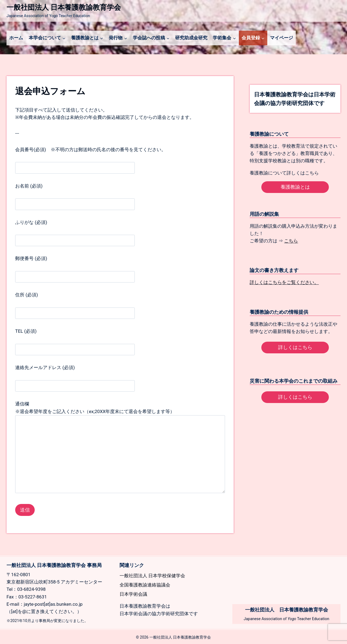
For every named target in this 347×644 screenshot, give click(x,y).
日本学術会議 (133, 594)
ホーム (16, 38)
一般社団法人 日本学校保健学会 (152, 576)
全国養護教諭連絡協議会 (145, 585)
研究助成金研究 (191, 38)
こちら (291, 241)
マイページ (282, 38)
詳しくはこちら (295, 347)
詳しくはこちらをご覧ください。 (284, 282)
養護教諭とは (295, 187)
